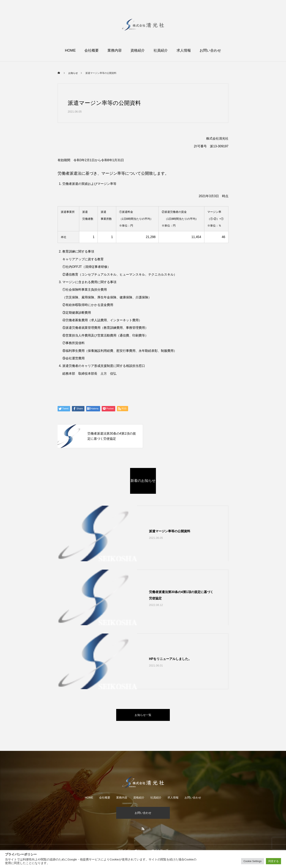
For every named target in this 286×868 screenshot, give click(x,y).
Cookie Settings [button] (253, 861)
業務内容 (115, 50)
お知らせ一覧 (143, 715)
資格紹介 (138, 50)
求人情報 (184, 50)
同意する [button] (273, 861)
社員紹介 (161, 50)
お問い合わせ (210, 50)
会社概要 (92, 50)
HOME (70, 50)
